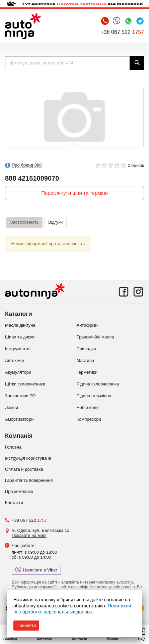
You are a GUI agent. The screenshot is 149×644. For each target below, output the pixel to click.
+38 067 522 (122, 32)
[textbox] (67, 63)
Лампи (12, 407)
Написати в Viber (36, 570)
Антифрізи (87, 325)
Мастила (86, 360)
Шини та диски (20, 337)
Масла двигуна (20, 325)
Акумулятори (18, 372)
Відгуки (55, 222)
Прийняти (26, 625)
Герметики (87, 372)
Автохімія (14, 360)
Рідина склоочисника (98, 384)
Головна (13, 447)
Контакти (14, 502)
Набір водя (88, 407)
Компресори (89, 419)
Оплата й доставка (24, 469)
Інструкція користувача (28, 458)
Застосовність (25, 222)
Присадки (86, 349)
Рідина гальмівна (94, 396)
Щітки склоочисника (25, 384)
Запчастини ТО (20, 396)
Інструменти (17, 349)
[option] (74, 117)
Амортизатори (19, 419)
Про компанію (19, 491)
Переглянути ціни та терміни (74, 193)
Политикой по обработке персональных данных (72, 609)
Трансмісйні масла (95, 337)
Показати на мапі (29, 535)
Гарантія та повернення (29, 480)
